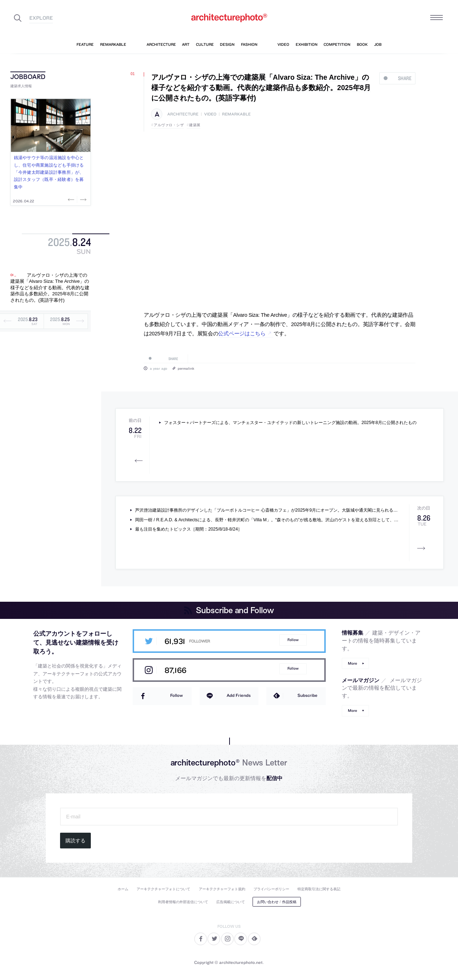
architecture (183, 114)
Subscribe (307, 695)
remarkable (236, 114)
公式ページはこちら (242, 334)
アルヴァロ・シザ (169, 125)
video (210, 114)
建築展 (195, 125)
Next (83, 200)
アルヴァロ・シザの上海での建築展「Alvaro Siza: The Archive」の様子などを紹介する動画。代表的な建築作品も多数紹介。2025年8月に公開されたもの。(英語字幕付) (50, 288)
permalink (186, 368)
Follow (293, 640)
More (353, 663)
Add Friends (239, 695)
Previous (72, 200)
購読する (75, 841)
